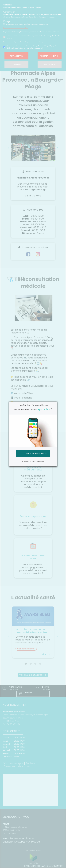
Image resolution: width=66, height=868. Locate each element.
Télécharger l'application (33, 453)
